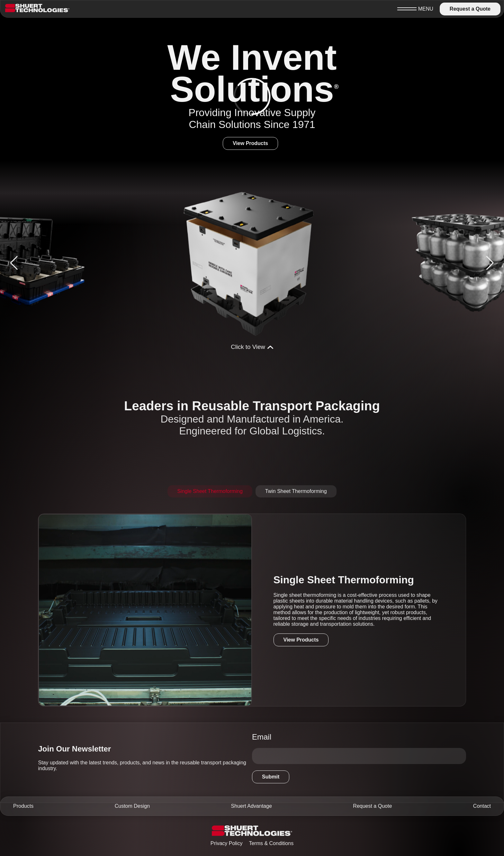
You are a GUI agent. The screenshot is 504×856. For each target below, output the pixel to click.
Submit (271, 777)
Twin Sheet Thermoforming (296, 491)
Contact (482, 806)
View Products (250, 143)
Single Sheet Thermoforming (210, 491)
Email (262, 737)
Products (23, 806)
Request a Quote (470, 9)
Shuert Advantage (252, 806)
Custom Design (132, 806)
